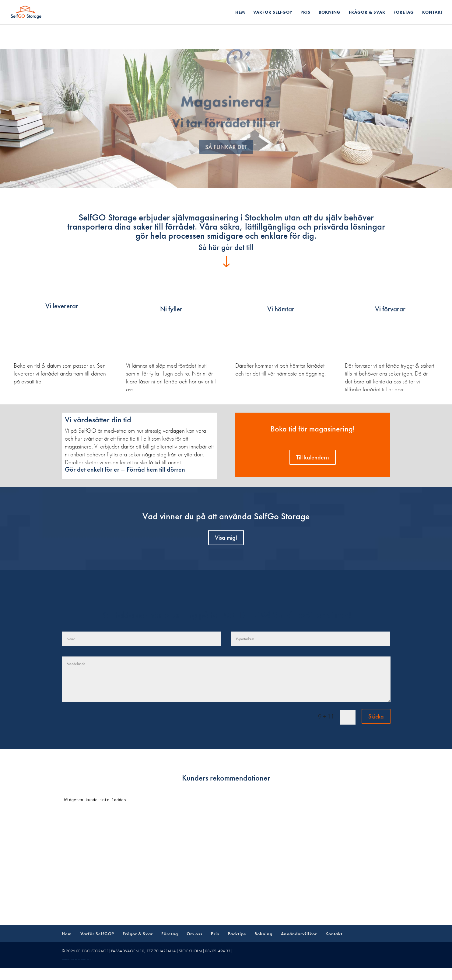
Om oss (194, 934)
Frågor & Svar (367, 12)
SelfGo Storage (92, 951)
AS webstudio (85, 959)
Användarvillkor (299, 934)
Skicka (376, 716)
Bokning (330, 12)
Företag (404, 12)
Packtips (237, 934)
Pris (305, 12)
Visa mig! (226, 538)
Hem (240, 12)
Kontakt (433, 12)
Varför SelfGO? (273, 12)
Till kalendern (313, 457)
